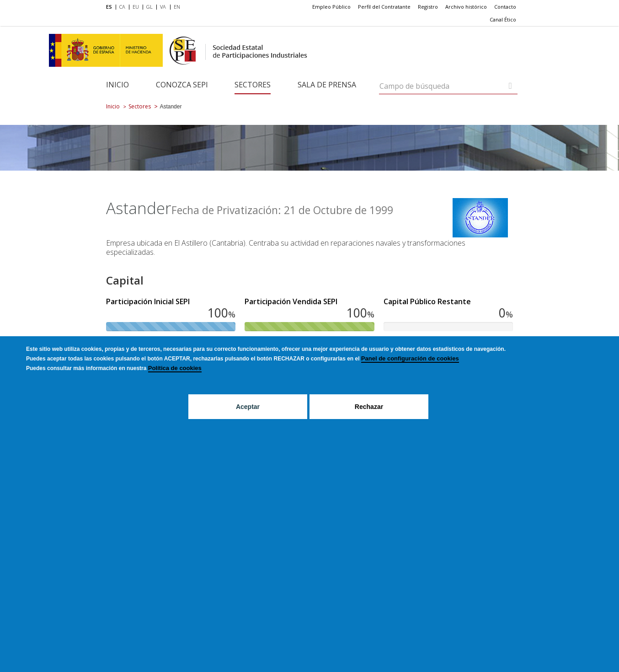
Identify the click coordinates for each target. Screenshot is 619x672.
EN (177, 7)
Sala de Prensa (327, 85)
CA (122, 7)
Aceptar (248, 407)
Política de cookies (175, 368)
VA (163, 7)
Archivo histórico (466, 7)
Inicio (117, 85)
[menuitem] (111, 7)
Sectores (253, 85)
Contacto (505, 7)
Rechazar (369, 407)
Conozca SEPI (182, 85)
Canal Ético (503, 19)
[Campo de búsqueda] (510, 86)
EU (136, 7)
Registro (428, 7)
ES (109, 7)
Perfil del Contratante (384, 7)
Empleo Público (331, 7)
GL (149, 7)
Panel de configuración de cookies (410, 358)
